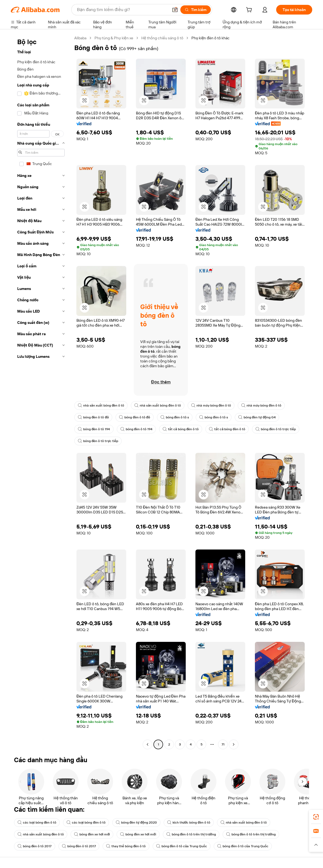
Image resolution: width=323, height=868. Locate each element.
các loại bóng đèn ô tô (37, 822)
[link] (316, 817)
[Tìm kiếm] (196, 10)
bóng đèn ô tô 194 (94, 429)
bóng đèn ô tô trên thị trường (191, 834)
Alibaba (80, 38)
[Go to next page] (234, 744)
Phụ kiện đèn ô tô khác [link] (210, 38)
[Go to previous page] (148, 744)
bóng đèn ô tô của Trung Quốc (182, 846)
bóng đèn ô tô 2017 (35, 846)
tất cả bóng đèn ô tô (181, 429)
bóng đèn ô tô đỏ (93, 417)
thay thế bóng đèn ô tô (126, 846)
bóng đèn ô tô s (175, 417)
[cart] (250, 10)
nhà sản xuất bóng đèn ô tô (101, 405)
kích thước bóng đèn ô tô (189, 822)
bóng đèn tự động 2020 (136, 822)
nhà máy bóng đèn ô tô (211, 405)
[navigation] (41, 392)
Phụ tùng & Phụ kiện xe (114, 38)
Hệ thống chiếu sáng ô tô (162, 38)
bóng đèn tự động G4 (257, 417)
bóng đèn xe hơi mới (92, 834)
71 (223, 744)
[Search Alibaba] (122, 10)
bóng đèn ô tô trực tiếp (276, 429)
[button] (175, 10)
